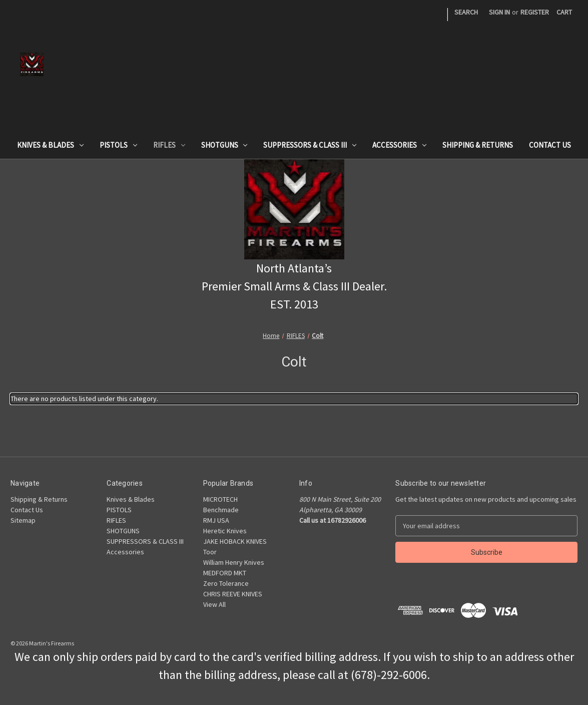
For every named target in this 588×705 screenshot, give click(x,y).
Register (535, 12)
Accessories (399, 145)
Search (466, 12)
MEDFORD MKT (225, 573)
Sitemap (23, 520)
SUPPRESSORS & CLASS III (310, 145)
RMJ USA (216, 520)
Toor (210, 552)
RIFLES (169, 145)
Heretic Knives (225, 531)
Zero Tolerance (226, 583)
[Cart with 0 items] (564, 12)
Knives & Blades (50, 145)
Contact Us (550, 145)
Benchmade (221, 510)
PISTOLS (118, 145)
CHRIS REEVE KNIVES (233, 594)
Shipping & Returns (478, 145)
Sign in (499, 12)
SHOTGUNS (224, 145)
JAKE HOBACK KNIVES (235, 541)
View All (214, 604)
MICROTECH (220, 499)
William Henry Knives (234, 562)
